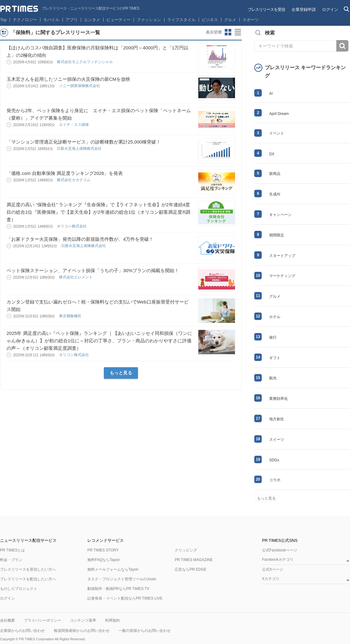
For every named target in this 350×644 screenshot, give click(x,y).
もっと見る (121, 373)
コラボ (275, 480)
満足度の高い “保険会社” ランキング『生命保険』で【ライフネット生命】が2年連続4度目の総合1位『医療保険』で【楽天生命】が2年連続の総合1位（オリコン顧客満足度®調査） (98, 212)
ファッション (149, 20)
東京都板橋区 (71, 316)
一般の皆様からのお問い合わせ (145, 631)
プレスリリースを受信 (266, 9)
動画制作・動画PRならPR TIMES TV (118, 589)
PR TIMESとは (12, 550)
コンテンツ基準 (83, 620)
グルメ (230, 20)
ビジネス (210, 20)
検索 (342, 46)
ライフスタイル (181, 20)
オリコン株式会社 (72, 226)
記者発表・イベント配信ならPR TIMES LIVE (125, 598)
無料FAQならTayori (104, 560)
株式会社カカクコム (74, 180)
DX (272, 154)
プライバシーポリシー (43, 620)
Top (4, 20)
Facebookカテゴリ (278, 560)
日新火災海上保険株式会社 (80, 148)
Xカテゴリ (271, 579)
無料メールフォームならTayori (113, 569)
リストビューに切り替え (238, 32)
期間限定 (277, 235)
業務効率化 (279, 399)
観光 (273, 378)
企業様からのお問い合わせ (22, 631)
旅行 (273, 337)
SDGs (274, 460)
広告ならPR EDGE (191, 569)
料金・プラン (11, 560)
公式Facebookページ (280, 550)
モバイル (51, 20)
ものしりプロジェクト (19, 589)
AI (271, 94)
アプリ (72, 20)
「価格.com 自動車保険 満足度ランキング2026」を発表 (65, 173)
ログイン (330, 9)
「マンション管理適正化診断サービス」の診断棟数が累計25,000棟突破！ (84, 142)
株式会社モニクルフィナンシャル (85, 62)
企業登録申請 (304, 9)
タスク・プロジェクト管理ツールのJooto (122, 579)
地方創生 (277, 419)
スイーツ (277, 440)
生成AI (275, 194)
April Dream (279, 114)
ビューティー (118, 20)
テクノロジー (25, 20)
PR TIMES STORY (103, 550)
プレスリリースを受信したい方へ (28, 569)
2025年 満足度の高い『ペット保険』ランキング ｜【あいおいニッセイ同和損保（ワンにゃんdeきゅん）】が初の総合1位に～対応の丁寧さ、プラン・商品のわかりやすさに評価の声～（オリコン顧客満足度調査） (99, 341)
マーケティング (282, 276)
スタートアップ (282, 256)
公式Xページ (273, 569)
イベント (277, 133)
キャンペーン (280, 215)
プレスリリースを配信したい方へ (28, 579)
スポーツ (251, 20)
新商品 (275, 174)
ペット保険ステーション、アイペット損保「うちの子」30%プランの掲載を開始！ (93, 270)
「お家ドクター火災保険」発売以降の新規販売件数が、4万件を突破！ (80, 239)
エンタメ (92, 20)
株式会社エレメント (76, 277)
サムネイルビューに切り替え (228, 32)
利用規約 (113, 620)
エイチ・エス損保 (74, 125)
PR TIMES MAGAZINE (194, 560)
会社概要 (7, 620)
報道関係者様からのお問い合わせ (82, 631)
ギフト (275, 358)
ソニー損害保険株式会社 (80, 86)
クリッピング (186, 550)
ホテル (275, 317)
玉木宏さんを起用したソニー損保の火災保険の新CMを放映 (68, 79)
